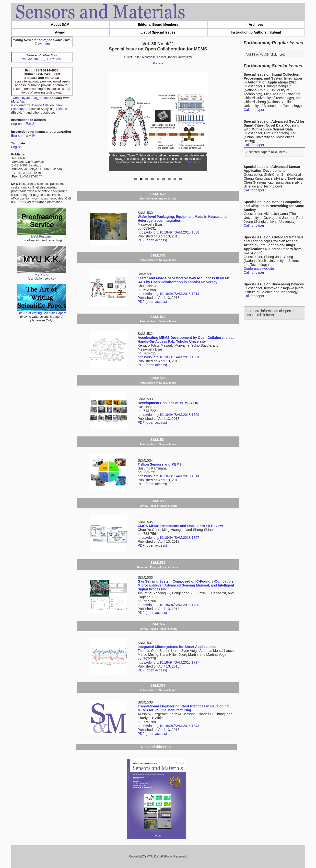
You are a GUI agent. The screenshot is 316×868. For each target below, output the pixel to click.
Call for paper (254, 110)
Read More (193, 162)
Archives (256, 24)
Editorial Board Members (158, 24)
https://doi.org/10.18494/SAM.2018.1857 (169, 538)
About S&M (60, 24)
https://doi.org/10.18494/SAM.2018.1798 (169, 605)
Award (60, 32)
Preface (158, 63)
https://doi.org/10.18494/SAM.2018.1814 (169, 476)
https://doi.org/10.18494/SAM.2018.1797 (169, 662)
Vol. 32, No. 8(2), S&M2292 (42, 59)
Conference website (259, 269)
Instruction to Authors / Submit (256, 32)
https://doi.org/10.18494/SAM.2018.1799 (169, 415)
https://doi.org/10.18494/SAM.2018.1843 (169, 726)
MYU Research (42, 235)
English (17, 124)
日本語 (30, 124)
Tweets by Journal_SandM (30, 98)
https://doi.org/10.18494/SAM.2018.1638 (169, 232)
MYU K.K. (42, 273)
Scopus (62, 109)
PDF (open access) (152, 240)
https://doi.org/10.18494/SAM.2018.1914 (169, 294)
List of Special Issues (158, 32)
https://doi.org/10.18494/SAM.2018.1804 (169, 357)
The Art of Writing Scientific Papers (42, 311)
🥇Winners (42, 44)
